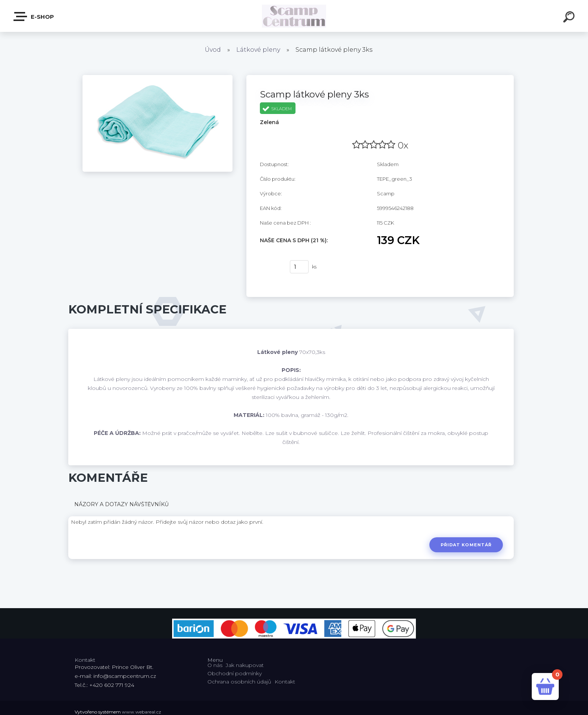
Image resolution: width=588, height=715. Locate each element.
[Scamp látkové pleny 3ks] (157, 78)
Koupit (270, 267)
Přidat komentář (466, 545)
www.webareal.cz (142, 712)
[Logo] (294, 16)
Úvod (213, 50)
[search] (570, 18)
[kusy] (299, 267)
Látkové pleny (258, 50)
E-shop (34, 16)
